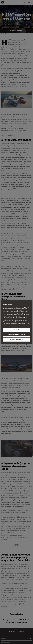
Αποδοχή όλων (16, 330)
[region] (16, 322)
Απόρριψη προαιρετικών (16, 340)
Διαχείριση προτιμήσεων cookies (16, 335)
